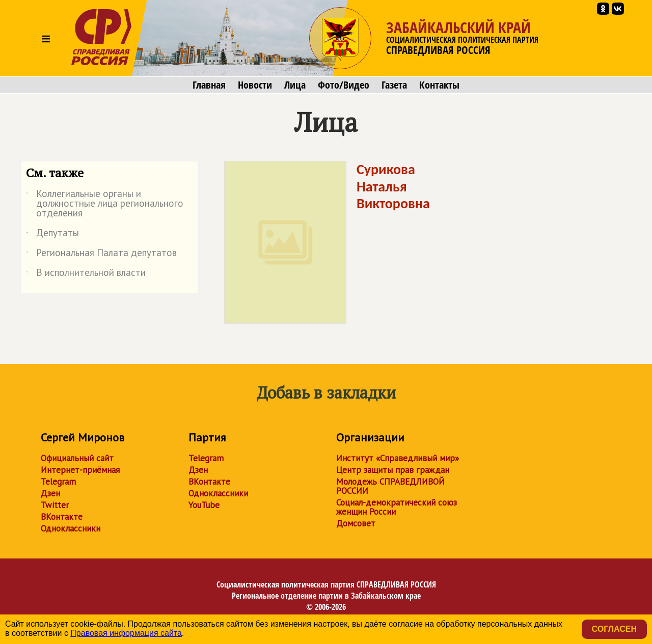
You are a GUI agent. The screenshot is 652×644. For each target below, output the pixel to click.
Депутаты (52, 235)
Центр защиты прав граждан (393, 470)
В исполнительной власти (86, 274)
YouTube (204, 505)
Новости (255, 85)
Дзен (50, 493)
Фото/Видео (344, 85)
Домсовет (356, 523)
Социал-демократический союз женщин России (397, 507)
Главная (209, 85)
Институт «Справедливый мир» (398, 458)
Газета (394, 85)
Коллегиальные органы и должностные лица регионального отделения (105, 204)
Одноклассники (71, 528)
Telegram (58, 482)
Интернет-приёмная (80, 470)
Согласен (614, 629)
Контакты (439, 85)
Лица (295, 85)
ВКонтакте (62, 517)
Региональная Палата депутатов (101, 255)
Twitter (55, 505)
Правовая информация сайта (126, 633)
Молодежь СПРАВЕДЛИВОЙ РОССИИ (390, 486)
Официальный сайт (77, 458)
